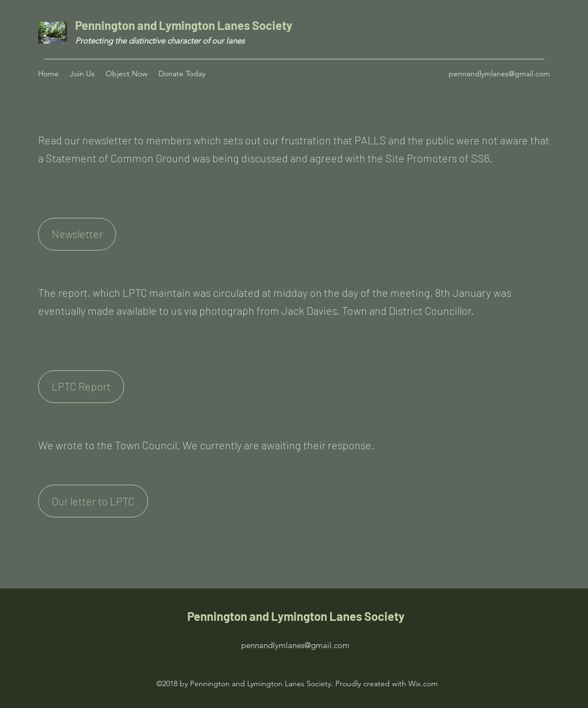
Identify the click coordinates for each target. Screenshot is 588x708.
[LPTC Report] (81, 387)
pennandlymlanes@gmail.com (499, 74)
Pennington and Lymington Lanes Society (185, 25)
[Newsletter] (77, 234)
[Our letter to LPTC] (93, 501)
